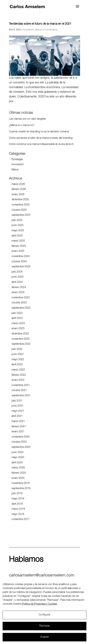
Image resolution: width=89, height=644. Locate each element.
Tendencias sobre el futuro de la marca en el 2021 (40, 24)
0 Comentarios (50, 30)
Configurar (44, 615)
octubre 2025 (19, 210)
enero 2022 (18, 380)
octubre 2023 (19, 303)
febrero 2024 (19, 288)
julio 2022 (17, 349)
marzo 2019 (18, 509)
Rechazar (44, 626)
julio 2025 (17, 220)
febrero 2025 (19, 246)
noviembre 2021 (21, 385)
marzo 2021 (18, 422)
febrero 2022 (19, 375)
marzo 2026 (18, 184)
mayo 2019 (18, 499)
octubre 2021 (19, 391)
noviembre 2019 (21, 483)
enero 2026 (18, 195)
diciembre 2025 (20, 200)
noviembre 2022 (21, 339)
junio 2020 (18, 453)
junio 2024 (18, 277)
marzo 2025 (18, 241)
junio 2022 (18, 354)
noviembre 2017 (21, 519)
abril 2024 (17, 282)
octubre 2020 (19, 442)
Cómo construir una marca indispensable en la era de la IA (41, 144)
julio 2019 (17, 494)
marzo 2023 (18, 324)
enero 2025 (18, 251)
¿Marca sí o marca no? (22, 126)
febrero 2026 (19, 189)
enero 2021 (18, 432)
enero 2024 (18, 293)
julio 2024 (17, 272)
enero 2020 (18, 478)
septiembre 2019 (21, 489)
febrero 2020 (19, 473)
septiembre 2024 (21, 267)
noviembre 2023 (21, 298)
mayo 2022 (18, 360)
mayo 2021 (18, 411)
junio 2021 (18, 406)
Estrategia (17, 160)
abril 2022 (17, 365)
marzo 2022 (18, 370)
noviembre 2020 (21, 437)
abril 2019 (17, 504)
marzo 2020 (18, 468)
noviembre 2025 (21, 205)
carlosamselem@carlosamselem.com (42, 576)
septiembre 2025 (21, 215)
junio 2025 (18, 226)
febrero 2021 (19, 427)
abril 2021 (17, 416)
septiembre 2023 (21, 308)
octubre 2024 (19, 262)
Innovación (28, 30)
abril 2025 (17, 236)
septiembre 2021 (21, 396)
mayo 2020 (18, 458)
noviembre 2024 (21, 257)
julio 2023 (17, 313)
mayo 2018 (18, 514)
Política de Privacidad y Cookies (40, 604)
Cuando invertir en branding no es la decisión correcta (39, 132)
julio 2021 (17, 401)
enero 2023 (18, 329)
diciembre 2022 (20, 334)
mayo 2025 (18, 231)
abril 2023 (17, 318)
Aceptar (45, 637)
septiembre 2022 (21, 344)
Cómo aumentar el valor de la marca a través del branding (41, 138)
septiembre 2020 (21, 447)
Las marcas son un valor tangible (27, 119)
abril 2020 (17, 463)
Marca (38, 30)
